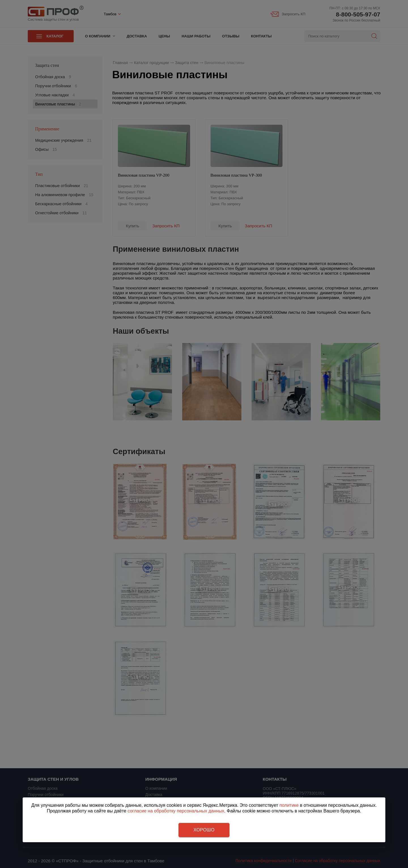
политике (289, 805)
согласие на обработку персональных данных (176, 811)
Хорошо (204, 830)
